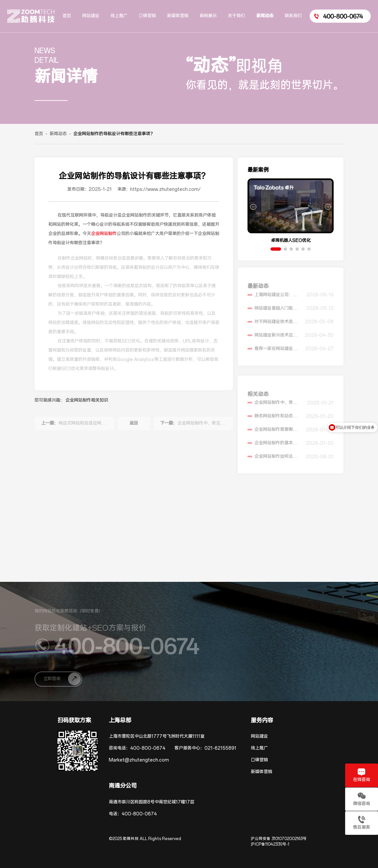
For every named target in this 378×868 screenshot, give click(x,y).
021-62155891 (220, 748)
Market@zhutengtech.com (139, 760)
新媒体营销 (261, 772)
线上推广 (259, 748)
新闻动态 (58, 134)
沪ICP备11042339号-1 (270, 844)
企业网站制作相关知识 (87, 400)
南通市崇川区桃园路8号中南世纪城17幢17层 (152, 802)
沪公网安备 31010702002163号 (279, 839)
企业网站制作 (104, 234)
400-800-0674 (148, 748)
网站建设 (259, 736)
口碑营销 (259, 760)
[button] (276, 249)
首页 (39, 134)
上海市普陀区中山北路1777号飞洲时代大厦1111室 (157, 736)
